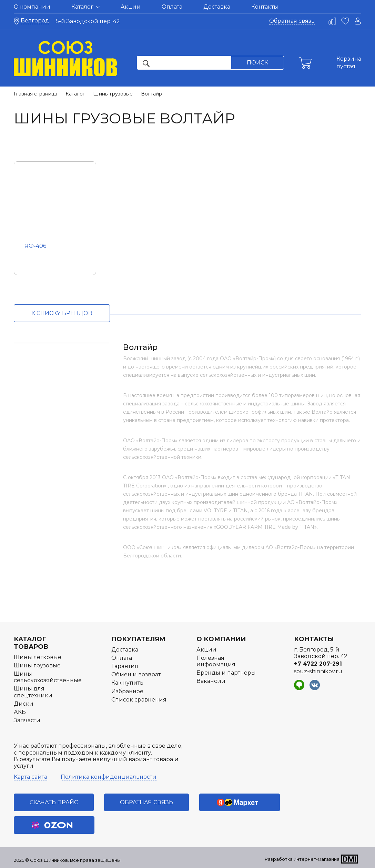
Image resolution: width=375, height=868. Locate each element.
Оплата (172, 7)
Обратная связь (292, 21)
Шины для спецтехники (33, 692)
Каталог (85, 7)
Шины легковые (38, 657)
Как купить (127, 683)
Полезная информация (216, 661)
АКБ (20, 712)
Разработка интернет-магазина (302, 859)
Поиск (257, 63)
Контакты (265, 7)
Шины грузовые (37, 665)
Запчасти (27, 720)
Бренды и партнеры (226, 673)
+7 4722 (318, 664)
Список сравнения (139, 700)
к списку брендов (62, 313)
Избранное (127, 691)
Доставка (217, 7)
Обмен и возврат (136, 674)
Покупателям (138, 639)
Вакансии (211, 681)
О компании (32, 7)
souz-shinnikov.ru (318, 671)
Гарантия (125, 666)
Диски (24, 704)
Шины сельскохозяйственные (48, 677)
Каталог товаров (31, 643)
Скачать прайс (54, 802)
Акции (131, 7)
